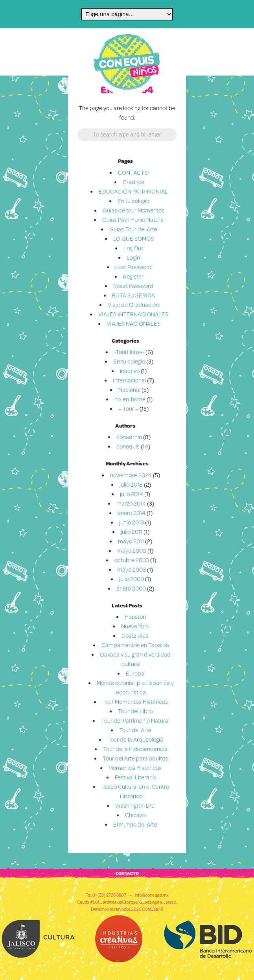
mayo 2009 (132, 551)
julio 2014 (132, 494)
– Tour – (128, 409)
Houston (135, 617)
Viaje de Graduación (133, 305)
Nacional (129, 390)
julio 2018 (131, 484)
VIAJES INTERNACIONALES (133, 314)
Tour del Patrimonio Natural (135, 721)
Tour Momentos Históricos (135, 702)
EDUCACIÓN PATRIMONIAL (133, 191)
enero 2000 (131, 588)
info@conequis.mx (152, 895)
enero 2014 (132, 513)
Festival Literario (135, 777)
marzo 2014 (131, 503)
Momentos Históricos (135, 768)
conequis (128, 446)
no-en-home (130, 399)
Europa (135, 673)
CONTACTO (133, 173)
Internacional (129, 380)
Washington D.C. (135, 806)
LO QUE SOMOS (133, 239)
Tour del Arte (135, 730)
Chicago (135, 815)
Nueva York (135, 626)
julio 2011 (132, 532)
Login (133, 257)
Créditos (133, 182)
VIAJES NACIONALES (133, 324)
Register (133, 276)
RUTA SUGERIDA (133, 295)
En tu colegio (133, 201)
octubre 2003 (132, 560)
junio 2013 (132, 522)
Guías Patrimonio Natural (133, 220)
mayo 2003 (132, 569)
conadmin (129, 437)
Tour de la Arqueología (135, 739)
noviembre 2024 (131, 475)
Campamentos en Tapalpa (135, 645)
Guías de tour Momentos (133, 210)
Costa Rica (135, 636)
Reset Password (133, 286)
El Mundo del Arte (135, 824)
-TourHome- (129, 352)
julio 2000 (132, 579)
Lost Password (133, 267)
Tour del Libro (135, 711)
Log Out (133, 248)
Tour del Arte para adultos (135, 758)
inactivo (130, 371)
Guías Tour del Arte (133, 229)
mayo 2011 (131, 541)
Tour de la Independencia (135, 749)
